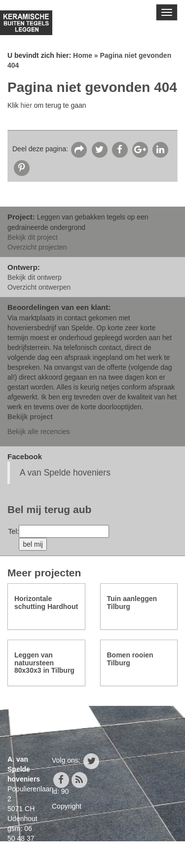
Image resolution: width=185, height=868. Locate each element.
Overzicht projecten (37, 247)
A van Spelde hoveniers (65, 473)
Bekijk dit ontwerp (35, 277)
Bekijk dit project (33, 237)
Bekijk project (30, 417)
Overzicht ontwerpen (39, 287)
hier (26, 105)
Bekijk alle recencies (39, 432)
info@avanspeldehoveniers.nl (53, 858)
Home (83, 55)
